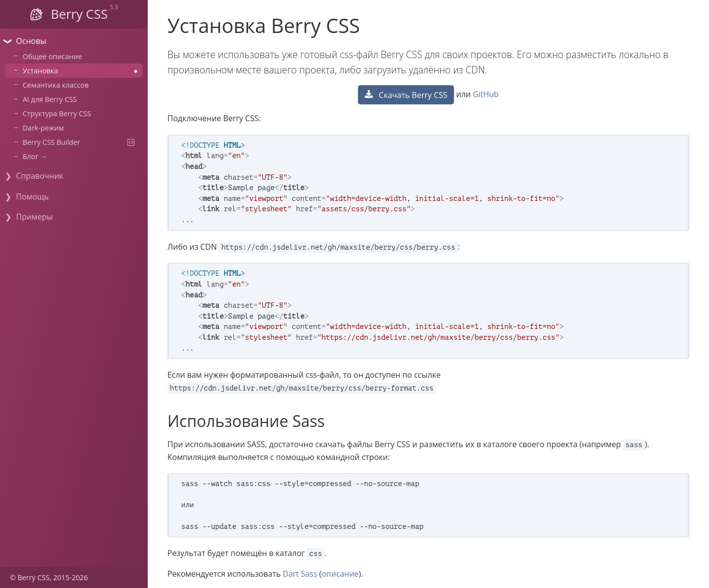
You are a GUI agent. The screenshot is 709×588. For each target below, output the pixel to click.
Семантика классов (56, 85)
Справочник (40, 176)
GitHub (486, 94)
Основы (31, 41)
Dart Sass (300, 574)
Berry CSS (79, 14)
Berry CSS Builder (80, 142)
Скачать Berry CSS (406, 95)
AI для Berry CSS (50, 99)
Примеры (34, 217)
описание (340, 574)
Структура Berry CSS (57, 114)
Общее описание (52, 56)
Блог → (35, 156)
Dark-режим (43, 128)
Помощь (32, 196)
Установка (80, 71)
